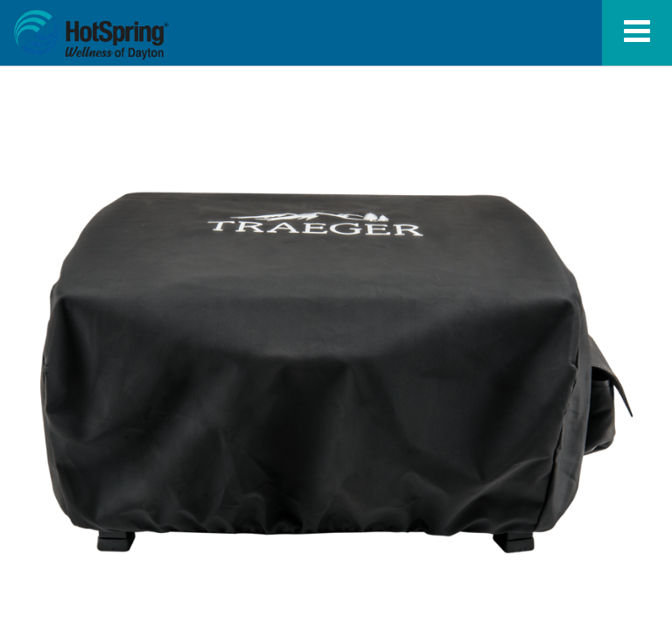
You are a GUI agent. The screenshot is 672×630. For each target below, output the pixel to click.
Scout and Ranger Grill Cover (91, 35)
